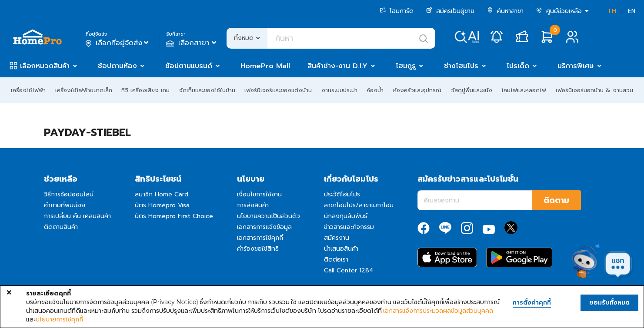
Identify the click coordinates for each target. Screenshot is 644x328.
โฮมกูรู (406, 66)
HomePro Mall (265, 66)
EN (632, 11)
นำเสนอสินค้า (341, 249)
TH (612, 11)
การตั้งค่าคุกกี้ (532, 303)
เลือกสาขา (192, 43)
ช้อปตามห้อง (117, 66)
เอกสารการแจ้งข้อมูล (264, 227)
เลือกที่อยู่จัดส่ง (118, 43)
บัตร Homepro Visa (162, 205)
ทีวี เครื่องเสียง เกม (145, 90)
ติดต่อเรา (336, 260)
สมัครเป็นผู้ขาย (450, 11)
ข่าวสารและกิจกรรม (349, 227)
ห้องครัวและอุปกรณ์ (417, 90)
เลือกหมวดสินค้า (45, 66)
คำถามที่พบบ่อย (65, 205)
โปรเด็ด (518, 66)
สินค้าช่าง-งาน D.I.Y (337, 66)
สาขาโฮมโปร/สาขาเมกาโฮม (359, 205)
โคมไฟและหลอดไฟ (524, 90)
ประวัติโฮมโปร (342, 194)
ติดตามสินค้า (61, 227)
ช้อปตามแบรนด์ (189, 66)
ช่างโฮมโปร (461, 66)
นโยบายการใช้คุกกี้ (59, 319)
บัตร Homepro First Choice (174, 216)
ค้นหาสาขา (505, 11)
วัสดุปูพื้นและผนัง (472, 90)
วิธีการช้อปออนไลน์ (69, 194)
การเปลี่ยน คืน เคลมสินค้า (77, 216)
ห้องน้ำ (375, 90)
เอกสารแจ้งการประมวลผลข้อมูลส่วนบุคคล (438, 311)
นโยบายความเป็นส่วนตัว (269, 216)
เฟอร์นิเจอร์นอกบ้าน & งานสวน (594, 90)
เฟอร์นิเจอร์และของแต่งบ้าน (278, 90)
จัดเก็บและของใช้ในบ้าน (207, 90)
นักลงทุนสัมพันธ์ (346, 216)
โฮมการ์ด (397, 11)
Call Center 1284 (349, 270)
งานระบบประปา (339, 90)
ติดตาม (556, 200)
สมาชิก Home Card (162, 194)
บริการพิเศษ (576, 66)
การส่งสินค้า (253, 205)
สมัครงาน (337, 238)
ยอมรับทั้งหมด (609, 303)
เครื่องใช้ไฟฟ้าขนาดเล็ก (84, 90)
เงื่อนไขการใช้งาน (259, 194)
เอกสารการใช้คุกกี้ (260, 238)
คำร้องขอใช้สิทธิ (258, 249)
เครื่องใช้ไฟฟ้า (28, 90)
